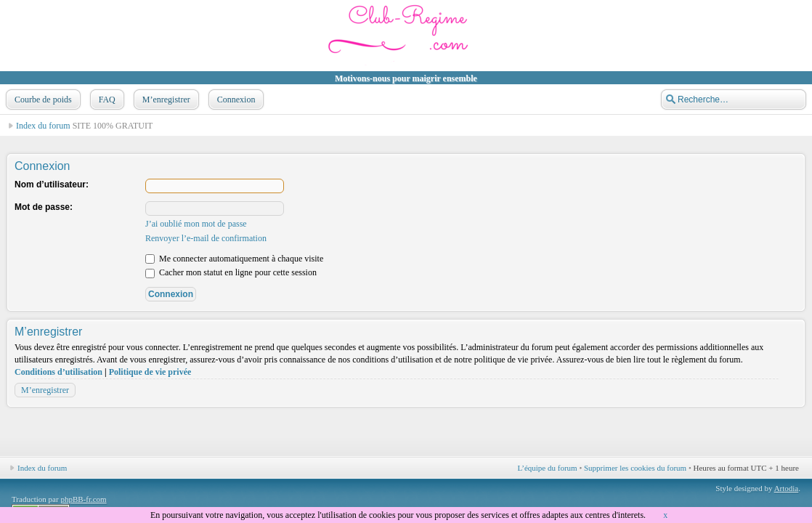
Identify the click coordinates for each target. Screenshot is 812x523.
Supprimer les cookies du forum (635, 468)
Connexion (235, 100)
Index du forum (43, 126)
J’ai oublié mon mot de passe (196, 224)
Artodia (787, 488)
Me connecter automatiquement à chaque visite (234, 259)
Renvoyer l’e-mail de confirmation (206, 238)
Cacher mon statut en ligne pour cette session (231, 272)
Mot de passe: (44, 207)
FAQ (106, 100)
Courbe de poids (42, 100)
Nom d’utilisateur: (52, 185)
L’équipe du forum (548, 468)
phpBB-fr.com (83, 499)
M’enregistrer (165, 100)
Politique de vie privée (150, 372)
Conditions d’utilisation (58, 372)
